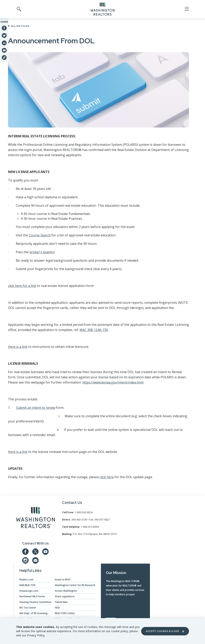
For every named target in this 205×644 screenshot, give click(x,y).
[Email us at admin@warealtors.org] (35, 560)
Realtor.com (26, 580)
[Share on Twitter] (4, 35)
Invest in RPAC (63, 580)
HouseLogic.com (29, 591)
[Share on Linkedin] (4, 43)
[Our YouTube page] (45, 552)
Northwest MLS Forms (32, 596)
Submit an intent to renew (36, 408)
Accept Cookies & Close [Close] (165, 631)
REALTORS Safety (65, 613)
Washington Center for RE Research (75, 585)
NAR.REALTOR (27, 585)
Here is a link (18, 347)
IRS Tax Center (28, 608)
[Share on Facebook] (4, 28)
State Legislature (65, 596)
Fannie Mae (61, 602)
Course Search (40, 235)
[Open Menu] (186, 9)
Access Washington (66, 591)
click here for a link (22, 286)
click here (107, 477)
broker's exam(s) (42, 252)
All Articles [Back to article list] (19, 26)
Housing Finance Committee (35, 602)
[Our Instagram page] (25, 560)
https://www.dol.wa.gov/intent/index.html (113, 382)
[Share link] (4, 58)
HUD (57, 608)
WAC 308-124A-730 (94, 330)
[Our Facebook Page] (25, 552)
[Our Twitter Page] (35, 552)
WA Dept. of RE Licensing (34, 613)
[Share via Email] (4, 50)
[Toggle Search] (19, 9)
